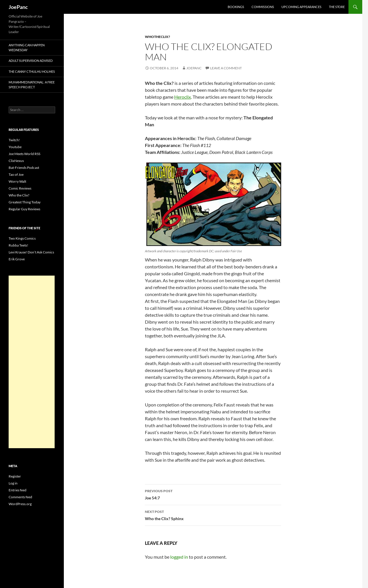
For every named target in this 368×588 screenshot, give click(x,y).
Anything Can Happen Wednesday (27, 47)
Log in (13, 483)
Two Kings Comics (22, 238)
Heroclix (183, 97)
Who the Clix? (19, 195)
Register (15, 476)
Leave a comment (226, 68)
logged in (179, 557)
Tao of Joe (16, 174)
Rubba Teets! (18, 245)
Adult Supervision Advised (31, 61)
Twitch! (14, 140)
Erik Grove (17, 259)
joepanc (194, 68)
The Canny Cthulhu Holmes (32, 71)
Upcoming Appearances (301, 7)
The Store (337, 7)
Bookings (236, 7)
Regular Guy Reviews (24, 209)
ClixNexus (16, 161)
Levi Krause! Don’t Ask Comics (31, 252)
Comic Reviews (20, 188)
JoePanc (18, 7)
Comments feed (20, 497)
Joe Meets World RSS (24, 154)
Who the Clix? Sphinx (213, 515)
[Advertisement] (32, 362)
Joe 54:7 (213, 494)
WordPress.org (20, 504)
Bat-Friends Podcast (24, 168)
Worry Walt (17, 181)
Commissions (263, 7)
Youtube (15, 147)
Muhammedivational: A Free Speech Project (32, 85)
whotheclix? (157, 37)
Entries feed (18, 490)
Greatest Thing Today (25, 202)
